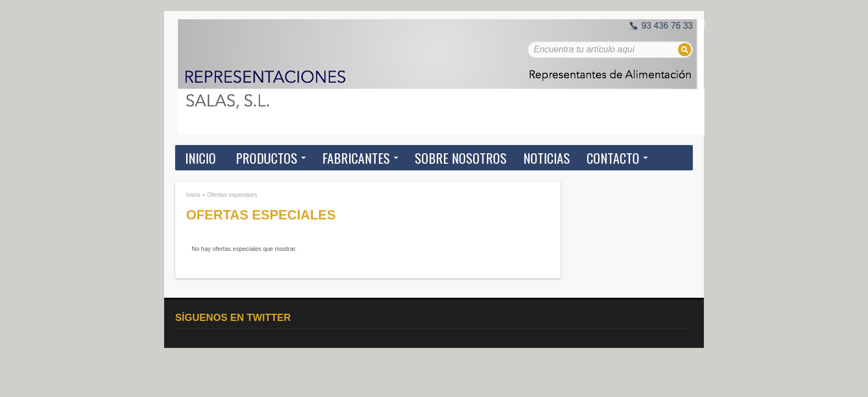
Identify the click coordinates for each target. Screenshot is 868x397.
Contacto (613, 158)
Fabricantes (356, 158)
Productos (267, 158)
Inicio (200, 158)
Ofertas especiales (232, 195)
